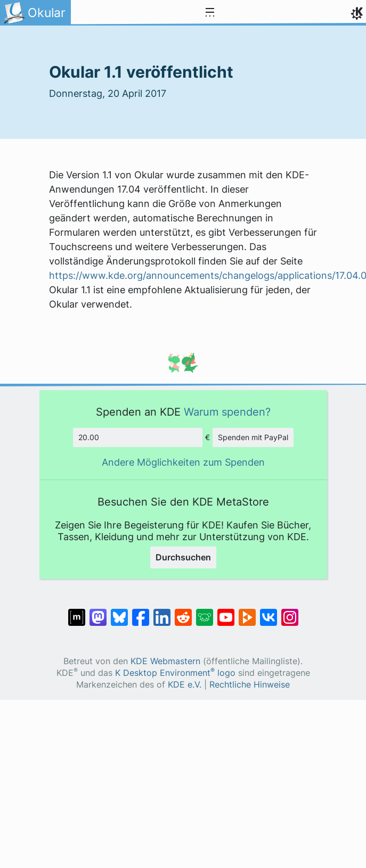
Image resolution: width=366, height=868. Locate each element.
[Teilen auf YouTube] (226, 612)
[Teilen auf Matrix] (77, 612)
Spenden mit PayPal (253, 437)
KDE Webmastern (165, 661)
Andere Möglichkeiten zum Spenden (183, 462)
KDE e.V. (185, 685)
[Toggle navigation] (210, 13)
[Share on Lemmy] (205, 612)
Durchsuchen (183, 557)
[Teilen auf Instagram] (290, 612)
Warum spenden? (227, 412)
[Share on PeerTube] (247, 612)
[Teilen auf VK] (269, 612)
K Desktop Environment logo (175, 673)
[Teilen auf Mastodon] (98, 612)
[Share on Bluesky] (119, 612)
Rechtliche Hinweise (250, 685)
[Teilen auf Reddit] (183, 612)
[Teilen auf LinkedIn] (162, 612)
